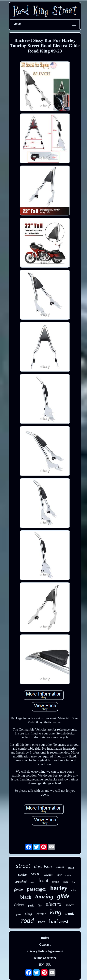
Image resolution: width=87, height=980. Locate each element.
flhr (40, 906)
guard (18, 915)
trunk (70, 913)
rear (42, 922)
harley (59, 888)
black (26, 897)
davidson (43, 866)
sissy (29, 913)
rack (65, 882)
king (56, 912)
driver (19, 905)
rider (32, 882)
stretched (21, 882)
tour (59, 875)
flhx (73, 882)
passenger (37, 889)
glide (63, 896)
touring (44, 896)
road (28, 921)
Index (45, 938)
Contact (45, 945)
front (43, 880)
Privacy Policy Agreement (45, 951)
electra (54, 904)
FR (48, 965)
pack (31, 906)
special (71, 905)
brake (56, 882)
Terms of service (45, 958)
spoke (22, 874)
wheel (60, 867)
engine (69, 875)
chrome (41, 914)
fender (19, 890)
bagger (48, 875)
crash (71, 868)
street (23, 866)
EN (41, 965)
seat (35, 873)
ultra (73, 890)
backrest (59, 921)
